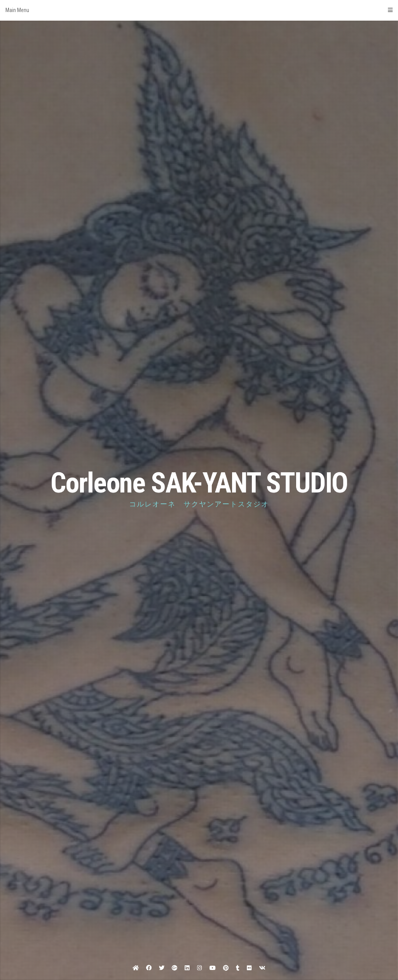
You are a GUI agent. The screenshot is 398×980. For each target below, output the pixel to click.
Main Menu (199, 10)
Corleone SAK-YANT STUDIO (199, 483)
